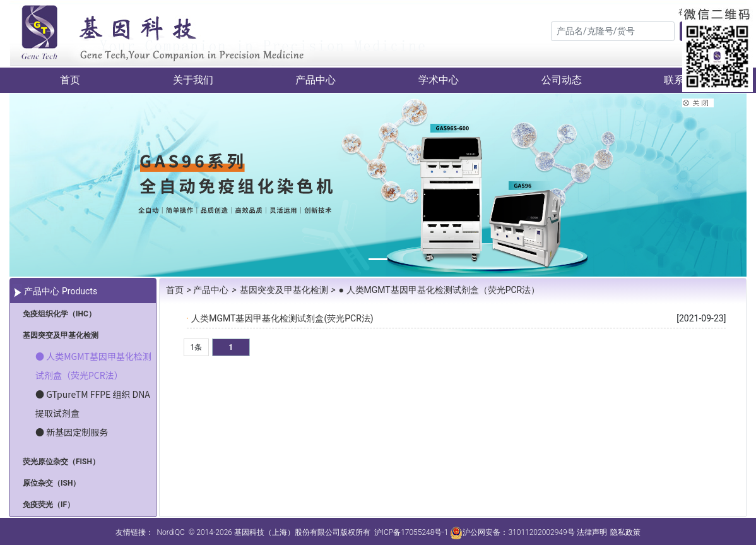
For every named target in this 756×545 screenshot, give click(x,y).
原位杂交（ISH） (51, 483)
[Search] (613, 31)
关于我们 (193, 80)
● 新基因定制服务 (72, 432)
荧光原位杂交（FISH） (61, 462)
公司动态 (562, 80)
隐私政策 (625, 532)
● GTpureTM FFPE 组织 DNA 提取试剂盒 (93, 404)
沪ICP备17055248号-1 (411, 532)
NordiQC (170, 532)
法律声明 (592, 532)
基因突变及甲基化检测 (61, 335)
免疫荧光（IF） (49, 505)
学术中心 (439, 80)
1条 (196, 347)
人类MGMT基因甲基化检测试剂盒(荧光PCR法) (282, 318)
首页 (70, 80)
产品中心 (316, 80)
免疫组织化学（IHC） (59, 314)
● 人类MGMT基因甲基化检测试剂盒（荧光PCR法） (93, 366)
